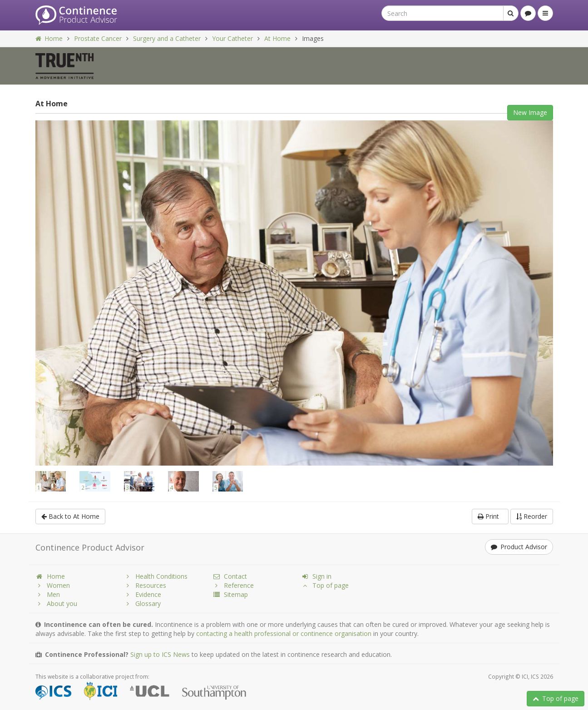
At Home (277, 38)
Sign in (316, 576)
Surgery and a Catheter (167, 38)
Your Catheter (232, 38)
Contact (230, 576)
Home (49, 38)
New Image (530, 112)
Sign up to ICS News (160, 654)
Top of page (556, 698)
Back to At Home (70, 516)
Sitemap (230, 594)
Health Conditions (156, 576)
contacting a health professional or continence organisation (284, 633)
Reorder (532, 516)
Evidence (143, 594)
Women (53, 585)
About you (56, 603)
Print (490, 516)
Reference (233, 585)
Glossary (142, 603)
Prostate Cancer (98, 38)
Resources (145, 585)
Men (48, 594)
